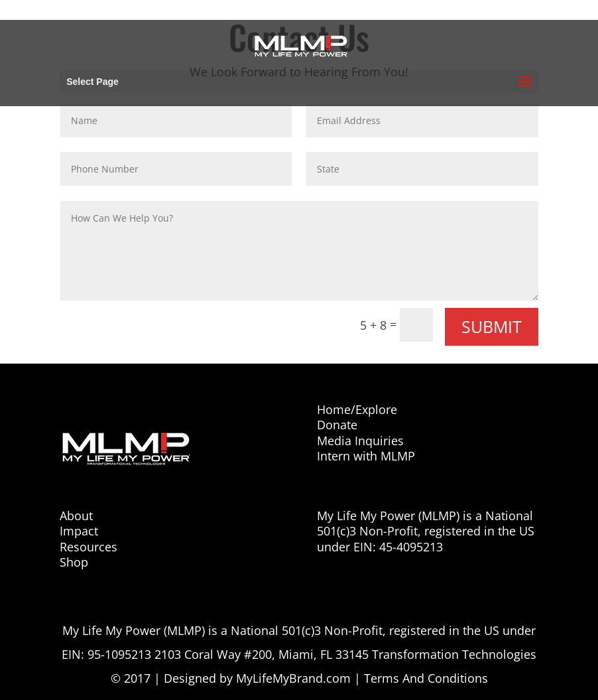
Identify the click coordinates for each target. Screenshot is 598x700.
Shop (74, 562)
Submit (492, 326)
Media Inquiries (360, 441)
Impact (79, 531)
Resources (89, 547)
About (76, 516)
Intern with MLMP (366, 456)
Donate (337, 425)
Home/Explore (357, 409)
